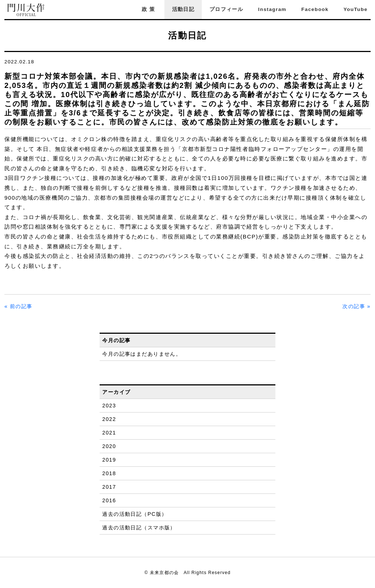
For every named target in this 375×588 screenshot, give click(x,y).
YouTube (356, 9)
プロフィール (226, 9)
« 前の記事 (18, 306)
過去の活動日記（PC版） (135, 514)
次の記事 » (357, 306)
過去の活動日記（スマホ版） (139, 528)
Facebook (315, 9)
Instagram (272, 9)
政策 (149, 9)
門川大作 (26, 10)
